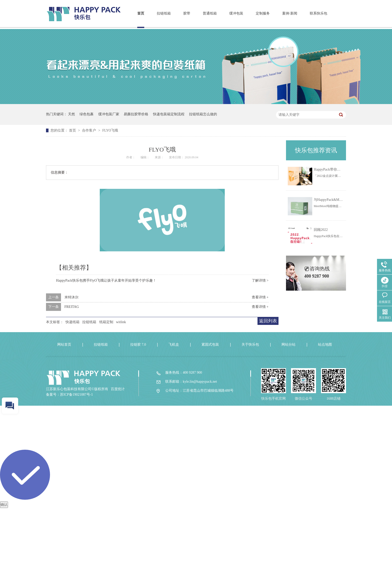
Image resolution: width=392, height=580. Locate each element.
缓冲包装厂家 (109, 114)
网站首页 (64, 345)
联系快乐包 (318, 13)
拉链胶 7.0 (138, 345)
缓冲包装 (236, 13)
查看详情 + (260, 297)
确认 (4, 505)
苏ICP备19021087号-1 (76, 395)
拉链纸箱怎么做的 (203, 114)
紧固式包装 (210, 345)
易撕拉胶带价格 (136, 114)
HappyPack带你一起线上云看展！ (339, 169)
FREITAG (72, 307)
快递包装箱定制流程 (169, 114)
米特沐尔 (71, 297)
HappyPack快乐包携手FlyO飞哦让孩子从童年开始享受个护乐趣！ (106, 280)
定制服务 (263, 13)
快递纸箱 (72, 322)
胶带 (187, 13)
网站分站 (288, 345)
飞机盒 (174, 345)
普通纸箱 (210, 13)
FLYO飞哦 (110, 130)
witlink (121, 322)
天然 (71, 114)
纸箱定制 (106, 322)
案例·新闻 (290, 13)
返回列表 (268, 321)
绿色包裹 (86, 114)
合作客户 (89, 130)
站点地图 (325, 345)
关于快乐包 (250, 345)
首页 (141, 13)
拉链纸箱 (164, 13)
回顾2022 (321, 230)
